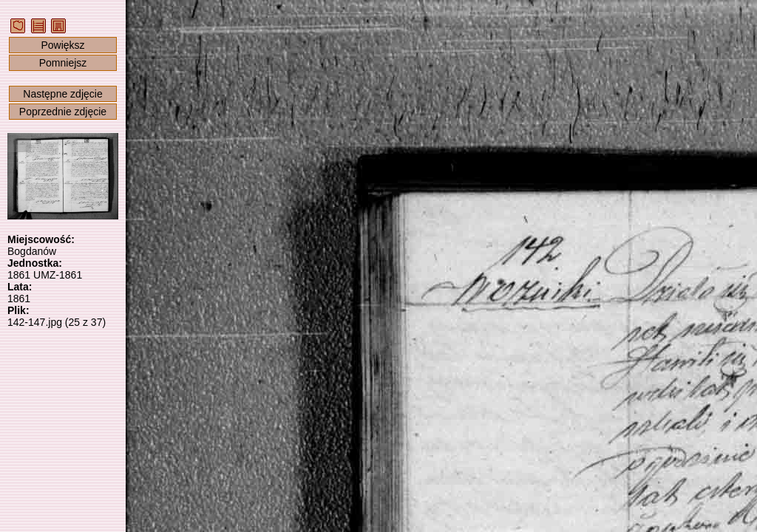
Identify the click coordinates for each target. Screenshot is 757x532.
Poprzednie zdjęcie (63, 112)
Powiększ (62, 45)
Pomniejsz (63, 63)
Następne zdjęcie (62, 94)
